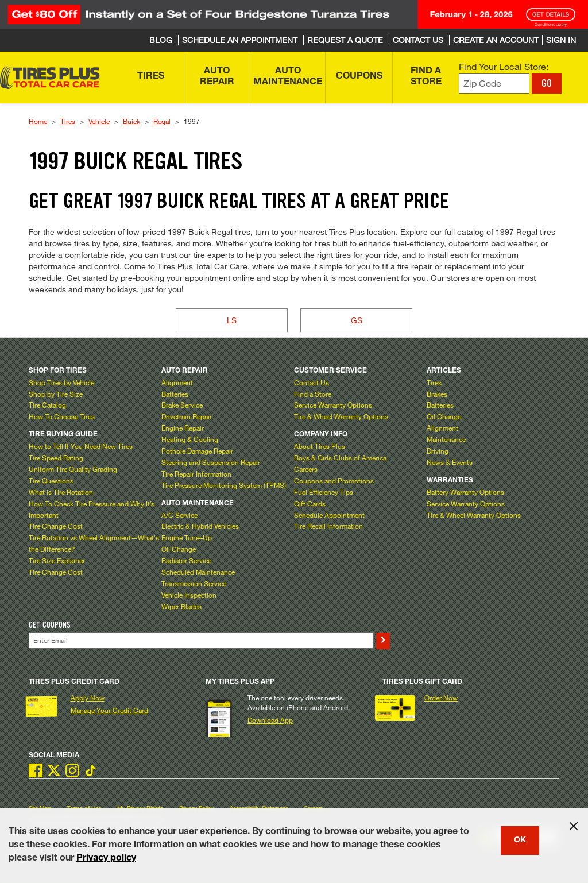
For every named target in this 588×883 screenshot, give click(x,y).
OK (520, 841)
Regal (162, 121)
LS (232, 320)
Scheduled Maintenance (198, 572)
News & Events (450, 462)
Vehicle (99, 121)
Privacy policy (106, 859)
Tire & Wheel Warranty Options (341, 416)
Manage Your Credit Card (109, 710)
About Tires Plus (320, 446)
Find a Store (313, 394)
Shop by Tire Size (56, 394)
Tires (68, 121)
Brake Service (182, 405)
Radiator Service (186, 560)
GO (547, 83)
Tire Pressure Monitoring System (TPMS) (224, 485)
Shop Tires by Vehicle (61, 382)
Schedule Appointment (329, 515)
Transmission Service (194, 583)
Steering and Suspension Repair (211, 462)
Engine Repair (183, 428)
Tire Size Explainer (57, 560)
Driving (438, 451)
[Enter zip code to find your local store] (494, 84)
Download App (270, 720)
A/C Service (179, 515)
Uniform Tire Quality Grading (73, 469)
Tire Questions (51, 481)
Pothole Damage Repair (197, 451)
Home (38, 121)
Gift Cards (310, 504)
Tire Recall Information (328, 526)
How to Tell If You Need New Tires (81, 446)
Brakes (437, 394)
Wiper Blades (181, 606)
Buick (131, 121)
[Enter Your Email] (201, 640)
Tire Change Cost (56, 526)
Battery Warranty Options (465, 492)
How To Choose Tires (62, 416)
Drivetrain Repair (187, 416)
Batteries (175, 394)
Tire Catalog (47, 405)
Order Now (441, 698)
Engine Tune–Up (187, 537)
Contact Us (312, 382)
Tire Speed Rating (56, 458)
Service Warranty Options (333, 405)
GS (357, 320)
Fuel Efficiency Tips (324, 492)
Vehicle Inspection (189, 595)
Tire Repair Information (196, 474)
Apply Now (88, 698)
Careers (306, 469)
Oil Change (179, 549)
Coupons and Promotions (334, 481)
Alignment (177, 382)
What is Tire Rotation (61, 492)
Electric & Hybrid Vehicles (200, 526)
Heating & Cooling (190, 439)
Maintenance (446, 439)
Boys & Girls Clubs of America (340, 458)
